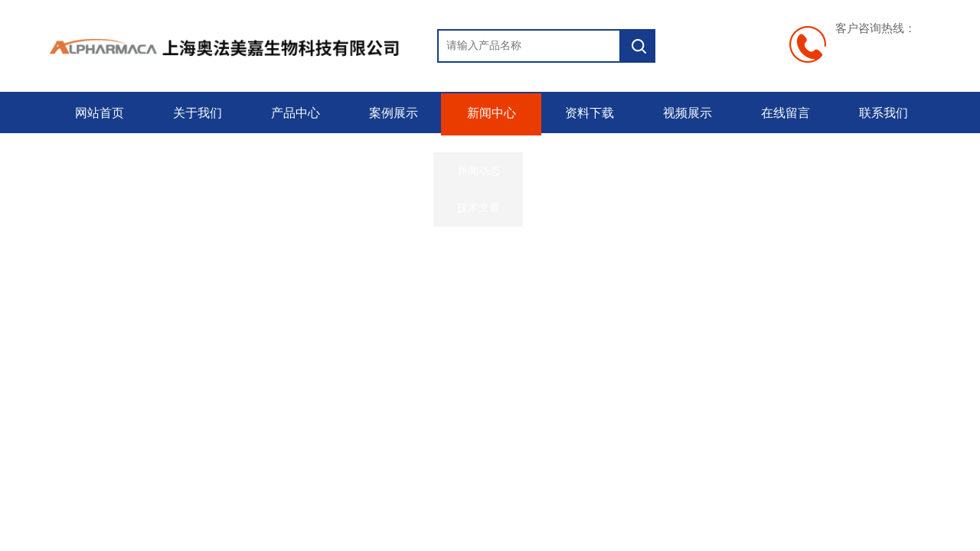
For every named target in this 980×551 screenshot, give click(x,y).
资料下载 (588, 113)
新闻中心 (490, 113)
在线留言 (784, 113)
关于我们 (196, 113)
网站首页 (98, 113)
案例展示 (392, 113)
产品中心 (294, 113)
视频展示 (686, 113)
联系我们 (882, 113)
